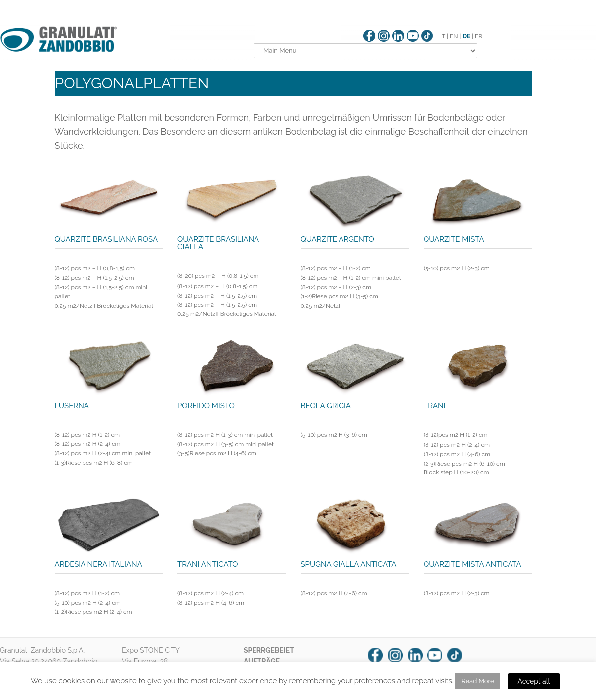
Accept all (534, 681)
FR (478, 36)
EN (454, 36)
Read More (477, 681)
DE (466, 36)
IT (443, 36)
